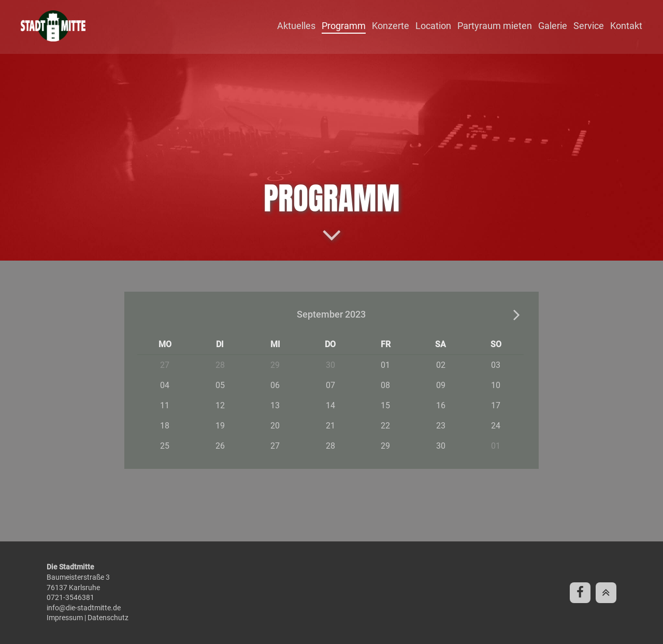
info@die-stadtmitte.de (84, 608)
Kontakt (626, 26)
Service (589, 26)
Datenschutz (108, 618)
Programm (344, 26)
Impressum (65, 618)
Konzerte (391, 26)
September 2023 (331, 314)
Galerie (553, 26)
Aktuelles (296, 26)
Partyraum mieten (495, 26)
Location (433, 26)
